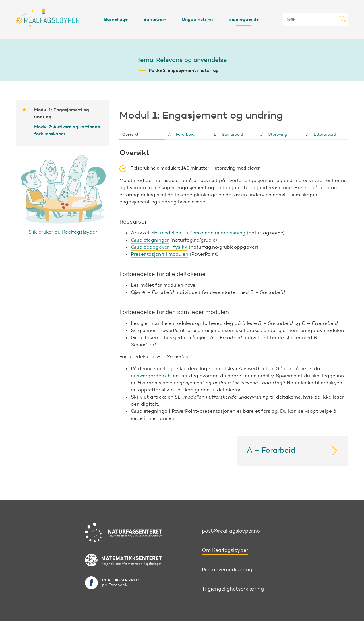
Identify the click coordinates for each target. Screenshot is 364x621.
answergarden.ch (151, 376)
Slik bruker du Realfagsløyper (63, 232)
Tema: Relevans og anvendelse (182, 60)
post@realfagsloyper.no (231, 531)
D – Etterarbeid (321, 134)
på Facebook (121, 582)
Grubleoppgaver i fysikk (159, 247)
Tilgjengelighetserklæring (233, 589)
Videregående (244, 19)
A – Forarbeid (181, 134)
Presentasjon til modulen (160, 254)
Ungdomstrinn (197, 19)
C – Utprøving (273, 134)
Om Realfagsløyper (225, 550)
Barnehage (116, 19)
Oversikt (130, 134)
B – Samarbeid (228, 134)
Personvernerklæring (227, 570)
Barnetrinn (155, 19)
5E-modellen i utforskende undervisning (198, 233)
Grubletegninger (150, 240)
